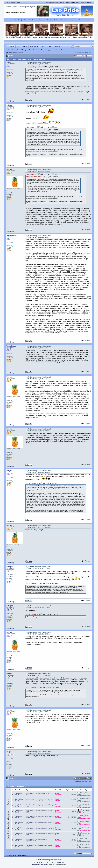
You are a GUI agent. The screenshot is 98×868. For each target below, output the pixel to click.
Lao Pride (18, 20)
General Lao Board (35, 50)
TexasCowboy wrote (33, 67)
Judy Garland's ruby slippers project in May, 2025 (40, 800)
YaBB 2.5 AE (59, 863)
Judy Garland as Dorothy (45, 20)
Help (18, 46)
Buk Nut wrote (31, 483)
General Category (22, 50)
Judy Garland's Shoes (77, 20)
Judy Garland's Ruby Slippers (61, 20)
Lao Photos (25, 20)
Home (12, 46)
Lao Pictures (33, 20)
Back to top (10, 101)
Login (25, 7)
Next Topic (88, 53)
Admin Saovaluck (18, 53)
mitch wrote (30, 127)
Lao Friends (34, 46)
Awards (57, 46)
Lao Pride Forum (11, 50)
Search (25, 46)
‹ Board (14, 856)
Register (32, 7)
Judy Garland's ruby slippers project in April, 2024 (40, 829)
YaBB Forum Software (39, 864)
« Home (9, 856)
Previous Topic (80, 53)
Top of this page (22, 856)
